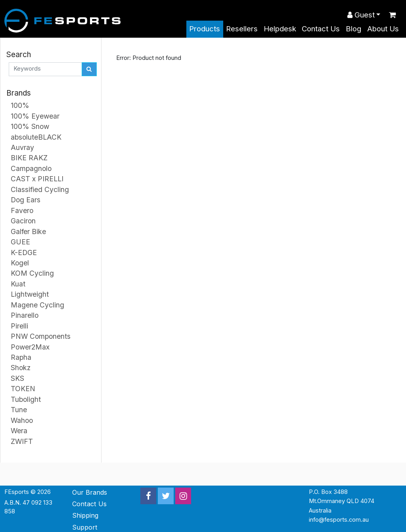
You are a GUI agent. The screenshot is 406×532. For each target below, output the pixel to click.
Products (205, 29)
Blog (353, 29)
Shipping (85, 515)
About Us (383, 29)
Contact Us (321, 29)
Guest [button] (361, 15)
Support (85, 527)
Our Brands (90, 492)
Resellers (242, 29)
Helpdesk (280, 29)
